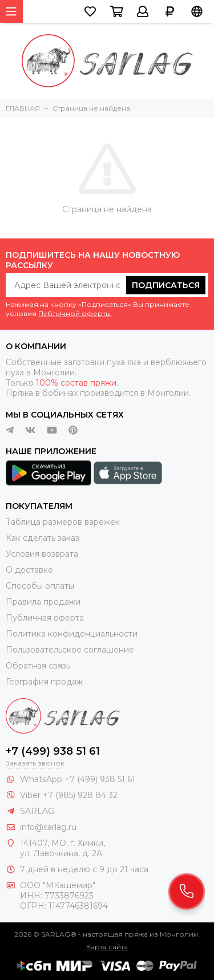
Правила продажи (43, 602)
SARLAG (37, 811)
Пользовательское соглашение (70, 650)
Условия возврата (42, 554)
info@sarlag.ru (48, 827)
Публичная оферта (45, 618)
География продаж (44, 682)
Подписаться (166, 285)
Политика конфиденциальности (72, 634)
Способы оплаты (40, 586)
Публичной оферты (74, 313)
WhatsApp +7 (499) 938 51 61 (78, 779)
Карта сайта (107, 947)
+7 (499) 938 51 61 (53, 751)
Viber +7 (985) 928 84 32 (69, 795)
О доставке (29, 570)
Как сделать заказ (43, 538)
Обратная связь (38, 666)
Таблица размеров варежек (63, 522)
